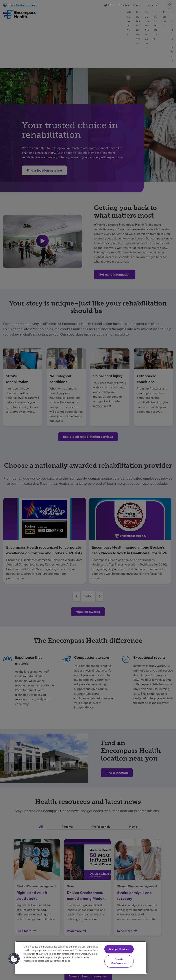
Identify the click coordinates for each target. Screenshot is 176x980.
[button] (14, 959)
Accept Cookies (119, 949)
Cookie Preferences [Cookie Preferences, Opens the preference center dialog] (119, 961)
